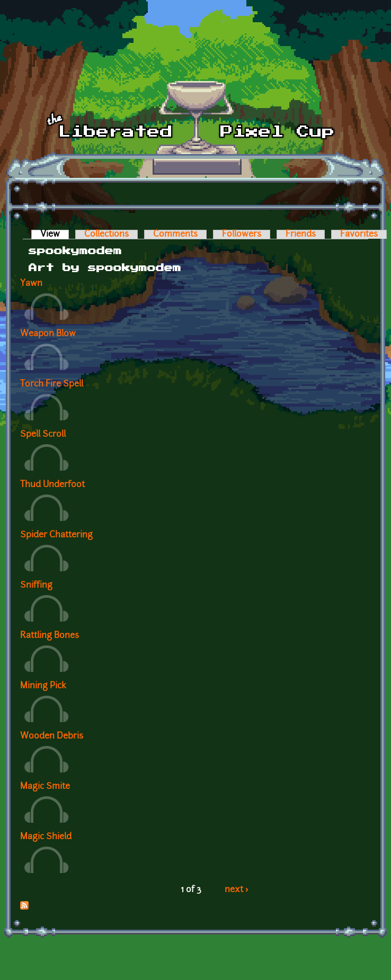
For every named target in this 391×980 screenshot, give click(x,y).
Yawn (31, 284)
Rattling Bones (50, 636)
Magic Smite (45, 787)
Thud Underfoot (52, 485)
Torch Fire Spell (52, 384)
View (55, 235)
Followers (242, 235)
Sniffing (36, 586)
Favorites (359, 235)
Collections (106, 235)
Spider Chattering (56, 535)
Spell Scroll (43, 435)
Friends (301, 235)
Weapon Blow (48, 334)
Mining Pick (43, 686)
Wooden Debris (52, 736)
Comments (175, 235)
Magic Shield (46, 837)
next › (237, 890)
